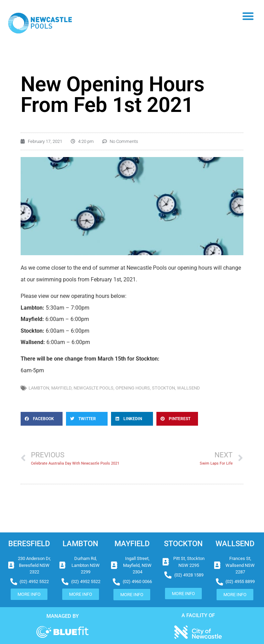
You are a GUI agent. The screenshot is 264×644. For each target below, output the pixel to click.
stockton (163, 388)
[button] (248, 16)
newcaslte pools (93, 388)
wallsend (189, 388)
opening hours (133, 388)
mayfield (61, 388)
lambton (39, 388)
